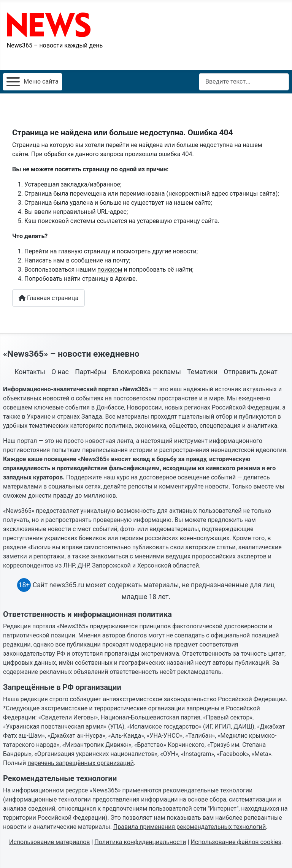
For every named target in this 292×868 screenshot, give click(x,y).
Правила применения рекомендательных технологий (190, 827)
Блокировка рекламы (147, 372)
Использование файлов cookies (236, 842)
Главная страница (48, 298)
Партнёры (91, 372)
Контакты (30, 372)
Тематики (202, 372)
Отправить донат (250, 372)
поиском (110, 270)
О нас (60, 372)
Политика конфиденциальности (140, 842)
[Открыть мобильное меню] (33, 82)
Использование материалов (49, 842)
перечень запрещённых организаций (81, 763)
